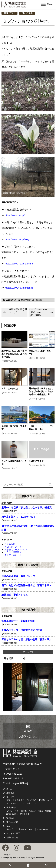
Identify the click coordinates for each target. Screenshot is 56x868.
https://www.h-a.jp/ (15, 215)
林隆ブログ (9, 13)
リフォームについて (16, 803)
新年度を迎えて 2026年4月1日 (19, 517)
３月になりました (10, 388)
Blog (8, 826)
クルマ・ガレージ (13, 555)
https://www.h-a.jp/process (19, 288)
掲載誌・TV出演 (36, 811)
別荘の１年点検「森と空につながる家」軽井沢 (27, 508)
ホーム (9, 789)
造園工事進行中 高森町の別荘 (18, 621)
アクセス (24, 814)
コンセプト (11, 797)
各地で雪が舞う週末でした (18, 311)
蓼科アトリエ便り (28, 565)
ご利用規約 (6, 855)
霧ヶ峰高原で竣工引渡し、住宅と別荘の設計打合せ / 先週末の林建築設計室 (41, 391)
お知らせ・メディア (14, 547)
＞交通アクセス (11, 769)
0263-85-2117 (15, 774)
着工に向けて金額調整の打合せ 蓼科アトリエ (27, 585)
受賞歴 (24, 811)
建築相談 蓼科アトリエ (15, 595)
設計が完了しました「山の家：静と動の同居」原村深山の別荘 (14, 354)
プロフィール (13, 811)
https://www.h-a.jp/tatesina (19, 264)
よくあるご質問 (13, 833)
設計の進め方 (32, 800)
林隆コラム (31, 803)
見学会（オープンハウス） (17, 550)
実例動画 (10, 818)
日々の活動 (27, 13)
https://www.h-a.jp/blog (17, 239)
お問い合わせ (12, 837)
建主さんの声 (12, 822)
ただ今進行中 (28, 610)
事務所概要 (11, 807)
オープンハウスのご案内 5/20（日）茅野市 (38, 312)
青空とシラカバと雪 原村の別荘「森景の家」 (27, 639)
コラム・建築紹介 (13, 552)
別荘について (46, 800)
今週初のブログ (36, 461)
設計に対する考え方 (16, 800)
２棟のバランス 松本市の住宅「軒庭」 (23, 630)
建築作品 (10, 793)
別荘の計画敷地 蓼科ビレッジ (18, 576)
